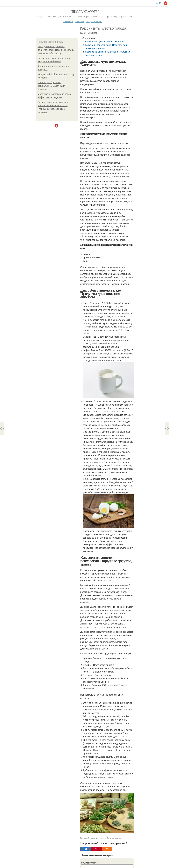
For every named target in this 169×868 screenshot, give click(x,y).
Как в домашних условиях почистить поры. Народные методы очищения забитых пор (56, 50)
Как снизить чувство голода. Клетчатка (105, 42)
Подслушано (94, 21)
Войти (159, 3)
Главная (68, 21)
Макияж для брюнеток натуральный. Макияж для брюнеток (51, 86)
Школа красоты (85, 12)
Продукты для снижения (97, 838)
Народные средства (114, 838)
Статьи (80, 21)
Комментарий (89, 863)
